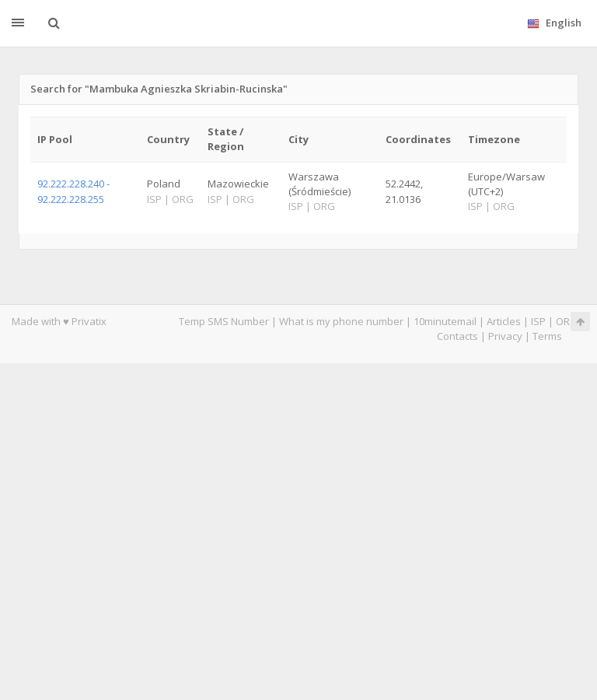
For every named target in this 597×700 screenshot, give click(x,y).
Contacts (457, 336)
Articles (504, 321)
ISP (538, 321)
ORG (567, 321)
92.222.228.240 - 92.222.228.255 (73, 191)
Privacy (505, 336)
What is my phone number (341, 321)
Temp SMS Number (224, 321)
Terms (547, 336)
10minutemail (445, 321)
